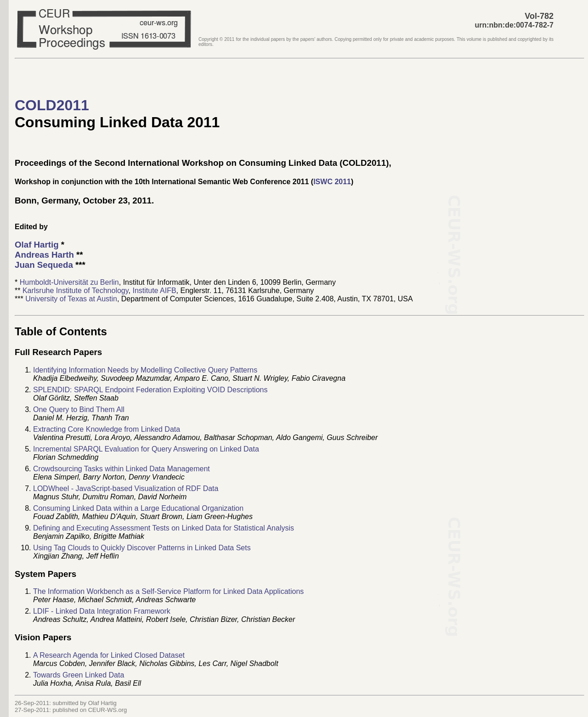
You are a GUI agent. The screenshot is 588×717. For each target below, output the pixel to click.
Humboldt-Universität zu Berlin (69, 282)
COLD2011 (52, 105)
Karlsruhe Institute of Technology (76, 291)
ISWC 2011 (332, 182)
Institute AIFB (154, 291)
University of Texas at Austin (71, 299)
